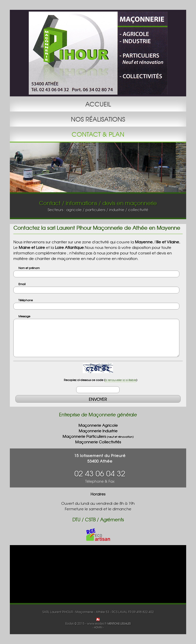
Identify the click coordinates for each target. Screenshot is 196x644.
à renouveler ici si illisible (121, 380)
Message (24, 316)
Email (22, 284)
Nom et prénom (29, 268)
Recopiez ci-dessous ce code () (101, 380)
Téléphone (26, 300)
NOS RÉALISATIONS (98, 119)
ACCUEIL (98, 104)
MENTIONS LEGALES (119, 624)
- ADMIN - (98, 627)
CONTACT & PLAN (98, 134)
